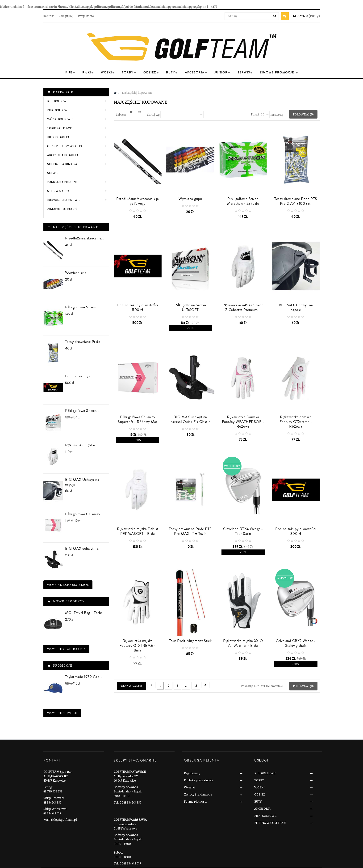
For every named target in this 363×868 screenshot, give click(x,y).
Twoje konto (86, 16)
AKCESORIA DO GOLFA (63, 155)
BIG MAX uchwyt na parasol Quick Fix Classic (190, 419)
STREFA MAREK (58, 191)
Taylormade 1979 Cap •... (85, 677)
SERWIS (53, 173)
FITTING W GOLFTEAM (270, 823)
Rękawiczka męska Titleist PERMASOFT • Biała (138, 531)
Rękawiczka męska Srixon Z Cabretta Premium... (243, 307)
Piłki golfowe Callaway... (84, 514)
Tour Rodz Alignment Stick (190, 641)
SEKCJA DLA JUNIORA (62, 164)
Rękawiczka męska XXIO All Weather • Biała (243, 643)
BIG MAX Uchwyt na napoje (82, 482)
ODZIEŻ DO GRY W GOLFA (65, 146)
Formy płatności (195, 801)
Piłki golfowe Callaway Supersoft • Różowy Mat (138, 419)
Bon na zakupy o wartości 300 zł (296, 531)
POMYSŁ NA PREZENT (62, 182)
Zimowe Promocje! (62, 209)
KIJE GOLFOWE (58, 101)
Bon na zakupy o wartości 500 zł (138, 307)
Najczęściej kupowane (76, 227)
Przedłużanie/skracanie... (85, 238)
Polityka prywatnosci (198, 780)
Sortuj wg (153, 114)
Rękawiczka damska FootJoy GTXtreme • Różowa (296, 422)
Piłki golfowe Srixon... (82, 307)
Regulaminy (192, 773)
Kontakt (49, 16)
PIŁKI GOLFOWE (58, 110)
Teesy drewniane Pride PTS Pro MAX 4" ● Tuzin (190, 531)
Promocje (63, 665)
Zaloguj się (66, 16)
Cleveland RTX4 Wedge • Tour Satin (243, 531)
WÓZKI (259, 787)
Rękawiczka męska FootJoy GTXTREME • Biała (138, 646)
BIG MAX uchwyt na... (83, 549)
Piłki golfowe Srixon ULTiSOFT (190, 307)
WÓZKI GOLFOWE (60, 119)
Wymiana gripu (77, 273)
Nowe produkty (69, 601)
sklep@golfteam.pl (64, 820)
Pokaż (255, 114)
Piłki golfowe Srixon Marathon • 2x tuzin (243, 201)
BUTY (258, 801)
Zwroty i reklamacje (198, 794)
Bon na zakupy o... (80, 376)
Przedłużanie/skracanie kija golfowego (138, 201)
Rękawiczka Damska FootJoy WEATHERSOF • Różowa (243, 422)
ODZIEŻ (260, 794)
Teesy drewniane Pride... (84, 342)
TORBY (259, 780)
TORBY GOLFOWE (59, 128)
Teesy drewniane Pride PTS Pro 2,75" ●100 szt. (296, 201)
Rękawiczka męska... (82, 445)
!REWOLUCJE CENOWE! (64, 200)
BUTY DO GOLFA (58, 137)
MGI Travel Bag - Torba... (86, 613)
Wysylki (190, 787)
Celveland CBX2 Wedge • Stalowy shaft (296, 643)
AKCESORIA (262, 808)
